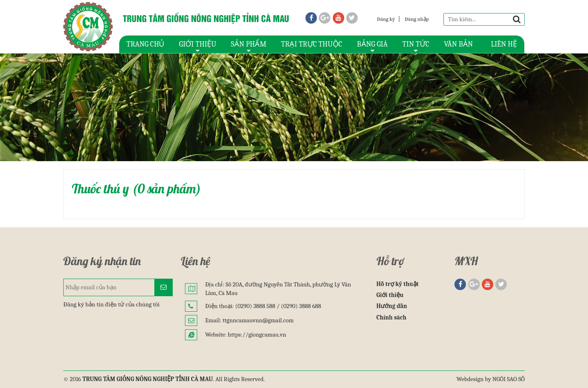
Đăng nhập (417, 19)
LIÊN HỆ (504, 44)
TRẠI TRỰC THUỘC (312, 44)
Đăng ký (386, 19)
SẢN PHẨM (249, 47)
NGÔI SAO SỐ (509, 379)
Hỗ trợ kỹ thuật (398, 284)
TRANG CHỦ (146, 44)
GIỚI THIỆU (197, 47)
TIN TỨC (416, 47)
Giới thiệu (390, 295)
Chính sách (392, 317)
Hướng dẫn (392, 306)
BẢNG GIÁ (372, 47)
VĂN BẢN (458, 44)
